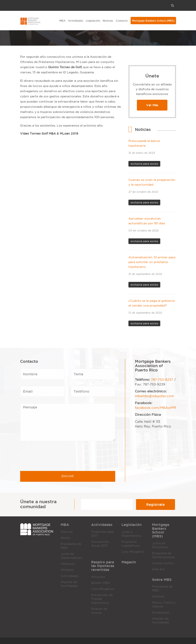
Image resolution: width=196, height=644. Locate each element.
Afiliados (67, 570)
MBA (62, 21)
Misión (66, 538)
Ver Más (152, 105)
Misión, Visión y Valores (164, 605)
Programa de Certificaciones (163, 555)
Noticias (108, 21)
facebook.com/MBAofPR (156, 408)
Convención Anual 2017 (100, 544)
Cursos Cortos (163, 563)
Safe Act (158, 569)
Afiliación (68, 564)
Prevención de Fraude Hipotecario (102, 599)
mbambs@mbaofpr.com (154, 396)
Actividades (76, 21)
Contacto (122, 21)
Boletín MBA (101, 583)
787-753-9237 (162, 380)
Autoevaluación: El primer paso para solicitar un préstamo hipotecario (152, 262)
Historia (67, 532)
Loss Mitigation (133, 552)
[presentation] (53, 456)
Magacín (129, 562)
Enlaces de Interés (99, 611)
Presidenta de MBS (162, 589)
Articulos (98, 577)
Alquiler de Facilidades (69, 584)
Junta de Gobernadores (71, 556)
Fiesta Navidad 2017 (102, 534)
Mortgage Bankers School (153, 21)
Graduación (161, 613)
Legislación (93, 21)
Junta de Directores (160, 545)
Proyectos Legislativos (130, 544)
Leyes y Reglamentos (131, 534)
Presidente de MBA (71, 546)
